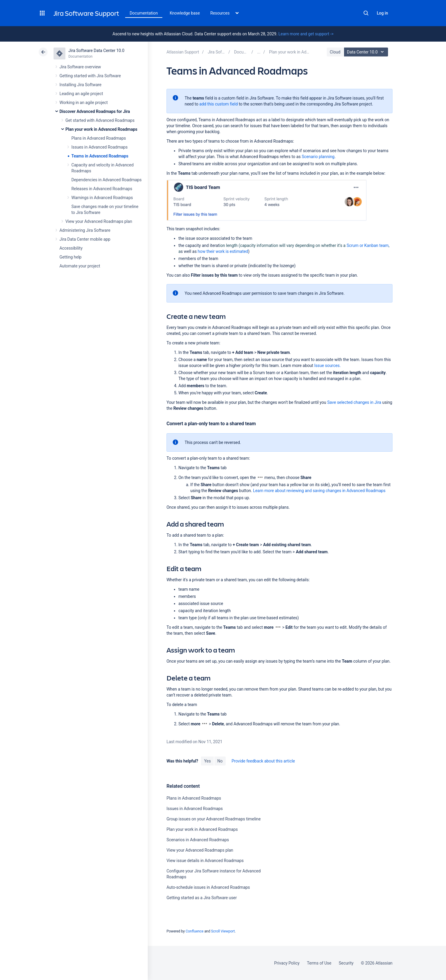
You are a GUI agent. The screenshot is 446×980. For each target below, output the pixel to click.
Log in (382, 13)
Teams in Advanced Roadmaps (100, 156)
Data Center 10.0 (367, 52)
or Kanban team (368, 245)
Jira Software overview (80, 67)
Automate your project (80, 266)
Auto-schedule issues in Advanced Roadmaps (208, 887)
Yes (207, 761)
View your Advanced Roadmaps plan (99, 221)
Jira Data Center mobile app (85, 239)
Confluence (194, 931)
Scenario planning (318, 157)
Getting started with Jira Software (90, 76)
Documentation (144, 13)
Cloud (335, 52)
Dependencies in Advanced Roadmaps (106, 180)
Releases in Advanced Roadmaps (102, 189)
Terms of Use (319, 963)
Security (346, 963)
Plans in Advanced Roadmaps (99, 138)
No (220, 761)
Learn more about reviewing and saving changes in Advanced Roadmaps (319, 491)
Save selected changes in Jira (354, 402)
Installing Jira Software (80, 85)
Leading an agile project (81, 94)
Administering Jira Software (85, 230)
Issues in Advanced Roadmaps (99, 147)
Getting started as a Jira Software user (202, 898)
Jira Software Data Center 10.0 (96, 51)
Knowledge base (185, 13)
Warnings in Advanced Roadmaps (102, 198)
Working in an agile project (84, 103)
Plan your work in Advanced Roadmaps (101, 129)
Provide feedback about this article (263, 761)
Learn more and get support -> (306, 34)
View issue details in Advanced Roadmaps (205, 861)
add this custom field (218, 104)
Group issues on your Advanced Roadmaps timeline (214, 819)
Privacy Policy (287, 963)
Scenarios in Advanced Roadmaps (198, 840)
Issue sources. (328, 365)
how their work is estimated (223, 251)
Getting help (70, 257)
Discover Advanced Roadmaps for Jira (95, 111)
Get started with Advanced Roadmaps (100, 120)
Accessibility (71, 248)
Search (366, 13)
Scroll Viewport (223, 931)
